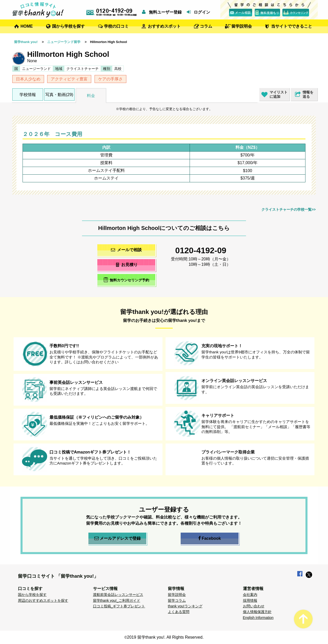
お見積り (126, 265)
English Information (258, 618)
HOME (27, 26)
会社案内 (250, 595)
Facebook (210, 539)
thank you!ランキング (185, 606)
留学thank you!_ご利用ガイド (117, 600)
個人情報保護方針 (257, 612)
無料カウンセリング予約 (126, 280)
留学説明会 (242, 26)
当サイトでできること (292, 26)
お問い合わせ (254, 606)
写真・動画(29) (59, 95)
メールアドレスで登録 (117, 539)
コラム (206, 26)
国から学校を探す (68, 26)
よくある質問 (179, 612)
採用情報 (250, 600)
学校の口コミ (116, 26)
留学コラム (177, 600)
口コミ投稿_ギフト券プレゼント (119, 606)
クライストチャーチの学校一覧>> (289, 209)
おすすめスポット (164, 26)
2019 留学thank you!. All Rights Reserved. (165, 637)
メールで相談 (126, 250)
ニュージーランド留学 (64, 42)
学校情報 (28, 95)
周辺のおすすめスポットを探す (43, 600)
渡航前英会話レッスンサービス (118, 595)
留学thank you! (26, 42)
